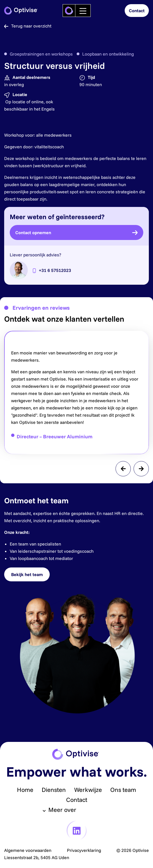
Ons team (123, 790)
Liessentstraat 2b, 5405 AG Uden (37, 857)
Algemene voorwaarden (28, 850)
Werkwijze (88, 790)
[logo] (69, 11)
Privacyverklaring (84, 850)
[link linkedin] (76, 831)
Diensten (54, 790)
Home (25, 790)
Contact (77, 800)
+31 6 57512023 (55, 270)
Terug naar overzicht (28, 26)
